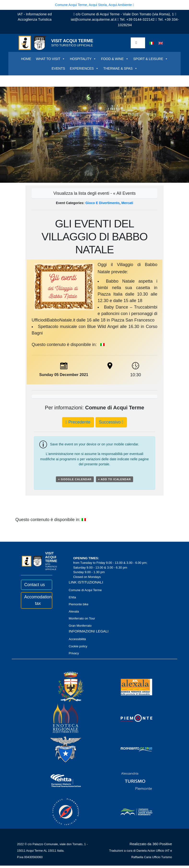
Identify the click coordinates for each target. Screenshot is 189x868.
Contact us (35, 585)
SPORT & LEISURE (151, 59)
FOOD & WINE (115, 59)
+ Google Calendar (75, 479)
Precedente (78, 422)
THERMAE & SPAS (120, 68)
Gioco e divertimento (102, 203)
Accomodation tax (36, 600)
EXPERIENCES (84, 68)
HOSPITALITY (83, 59)
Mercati (127, 203)
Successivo (111, 422)
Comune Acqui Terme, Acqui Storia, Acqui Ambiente (94, 5)
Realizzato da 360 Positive (151, 844)
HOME (26, 59)
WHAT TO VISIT (51, 59)
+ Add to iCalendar (115, 479)
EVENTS (58, 68)
